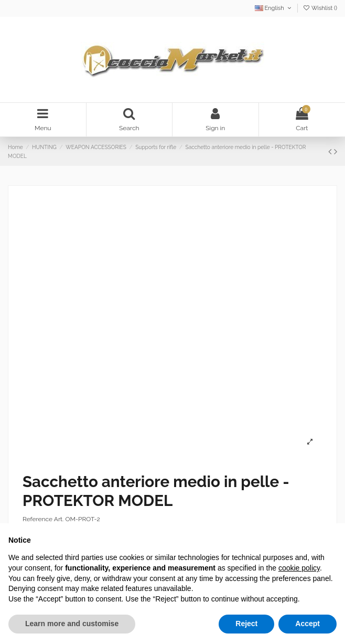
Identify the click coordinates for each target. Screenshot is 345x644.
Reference (37, 519)
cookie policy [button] (299, 568)
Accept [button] (308, 624)
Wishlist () (320, 8)
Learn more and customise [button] (72, 624)
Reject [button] (246, 624)
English (274, 8)
